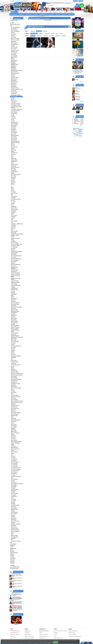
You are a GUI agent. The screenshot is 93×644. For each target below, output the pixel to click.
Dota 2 (12, 157)
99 (46, 11)
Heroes (13, 237)
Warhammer (14, 518)
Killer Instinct (14, 262)
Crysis (12, 119)
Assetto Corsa (14, 52)
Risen (12, 389)
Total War (13, 492)
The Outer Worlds (15, 471)
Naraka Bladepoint (15, 330)
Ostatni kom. (79, 60)
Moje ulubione (21, 14)
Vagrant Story (14, 508)
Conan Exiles (14, 112)
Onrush (13, 344)
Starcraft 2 (13, 439)
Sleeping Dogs (14, 416)
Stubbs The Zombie (15, 443)
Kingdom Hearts (15, 270)
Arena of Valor (14, 47)
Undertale (13, 504)
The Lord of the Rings (16, 469)
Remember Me (14, 381)
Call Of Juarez (14, 92)
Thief (12, 478)
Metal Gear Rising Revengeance (15, 312)
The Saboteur (14, 474)
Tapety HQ (33, 31)
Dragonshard (14, 161)
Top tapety (35, 14)
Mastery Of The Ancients (17, 307)
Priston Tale (14, 363)
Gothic (12, 214)
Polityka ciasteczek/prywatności (75, 636)
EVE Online (14, 176)
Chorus (13, 99)
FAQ (55, 636)
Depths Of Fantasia (15, 143)
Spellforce (13, 429)
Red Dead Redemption (16, 379)
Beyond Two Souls (15, 73)
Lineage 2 (13, 287)
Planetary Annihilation (16, 356)
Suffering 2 (13, 446)
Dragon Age (14, 159)
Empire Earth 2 (14, 172)
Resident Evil (14, 382)
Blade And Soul (14, 82)
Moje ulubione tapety (29, 636)
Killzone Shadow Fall (16, 264)
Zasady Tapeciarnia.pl (58, 638)
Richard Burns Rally (15, 384)
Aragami (13, 46)
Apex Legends (14, 43)
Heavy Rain (14, 233)
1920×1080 (51, 36)
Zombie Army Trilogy (16, 541)
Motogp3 (13, 324)
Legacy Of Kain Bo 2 (16, 274)
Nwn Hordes (14, 340)
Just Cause (14, 257)
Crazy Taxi (13, 118)
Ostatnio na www (17, 572)
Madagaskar (14, 294)
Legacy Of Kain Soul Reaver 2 (16, 279)
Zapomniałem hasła (14, 633)
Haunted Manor (14, 231)
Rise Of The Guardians (16, 388)
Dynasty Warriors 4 (15, 167)
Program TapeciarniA (73, 631)
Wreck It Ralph (14, 536)
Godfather (13, 212)
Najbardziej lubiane (43, 14)
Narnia (12, 331)
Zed (12, 540)
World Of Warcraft (15, 530)
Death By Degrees (15, 141)
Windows (80, 132)
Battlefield (13, 62)
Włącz (88, 643)
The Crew (13, 458)
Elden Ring (13, 169)
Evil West (13, 179)
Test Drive (13, 456)
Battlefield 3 (14, 66)
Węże (77, 135)
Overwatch (13, 347)
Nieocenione (64, 14)
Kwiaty (80, 130)
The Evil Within (14, 463)
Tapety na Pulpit (15, 12)
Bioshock (13, 76)
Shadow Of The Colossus (17, 402)
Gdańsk (80, 136)
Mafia (12, 295)
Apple (74, 129)
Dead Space (14, 140)
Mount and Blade (15, 326)
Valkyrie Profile (14, 510)
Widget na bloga (72, 633)
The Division (14, 460)
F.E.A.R (13, 185)
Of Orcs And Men (15, 342)
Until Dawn (13, 507)
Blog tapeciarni (42, 638)
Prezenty (75, 134)
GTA (12, 222)
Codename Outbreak (16, 104)
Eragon (13, 173)
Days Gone (14, 134)
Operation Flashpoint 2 (16, 346)
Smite (12, 417)
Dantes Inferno (14, 125)
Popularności (47, 33)
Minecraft (13, 317)
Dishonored (14, 150)
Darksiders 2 (14, 131)
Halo (12, 230)
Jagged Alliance (15, 253)
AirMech (13, 36)
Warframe (13, 517)
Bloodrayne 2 (14, 85)
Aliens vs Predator (15, 39)
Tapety (38, 18)
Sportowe (12, 561)
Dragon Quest (14, 160)
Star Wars (13, 437)
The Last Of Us (14, 466)
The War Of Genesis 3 (16, 476)
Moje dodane (29, 14)
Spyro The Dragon (15, 433)
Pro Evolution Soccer (16, 365)
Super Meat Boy (15, 447)
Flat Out (13, 201)
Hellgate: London (15, 235)
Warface (13, 515)
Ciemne (62, 33)
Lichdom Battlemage (16, 285)
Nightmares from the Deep (17, 337)
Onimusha (13, 343)
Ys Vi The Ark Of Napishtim (15, 538)
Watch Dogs (14, 520)
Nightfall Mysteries (15, 336)
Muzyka (12, 551)
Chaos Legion (14, 97)
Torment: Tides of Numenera (15, 490)
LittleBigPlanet (14, 288)
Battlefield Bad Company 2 (17, 70)
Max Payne (14, 309)
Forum (46, 12)
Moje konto (56, 12)
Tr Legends (14, 495)
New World (13, 334)
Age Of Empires (15, 30)
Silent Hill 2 (14, 411)
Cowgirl (13, 115)
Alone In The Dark (15, 40)
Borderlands (14, 86)
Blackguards (14, 81)
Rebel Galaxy (14, 378)
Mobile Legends (15, 321)
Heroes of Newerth (15, 238)
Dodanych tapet (80, 117)
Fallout (12, 189)
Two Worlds (14, 499)
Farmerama (14, 192)
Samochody (13, 559)
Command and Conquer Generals (16, 107)
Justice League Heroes (16, 259)
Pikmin (12, 353)
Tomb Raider (14, 485)
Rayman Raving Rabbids (17, 375)
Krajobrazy (13, 545)
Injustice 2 (13, 250)
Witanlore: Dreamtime (16, 524)
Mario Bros (13, 300)
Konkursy (66, 12)
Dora (12, 156)
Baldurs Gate (14, 57)
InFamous (13, 248)
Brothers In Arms (15, 88)
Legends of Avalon (15, 282)
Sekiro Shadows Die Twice (17, 401)
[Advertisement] (48, 53)
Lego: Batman (14, 284)
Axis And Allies (14, 56)
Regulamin (56, 633)
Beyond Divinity (14, 72)
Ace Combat (14, 29)
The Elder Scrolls (15, 462)
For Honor (13, 202)
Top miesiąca (79, 85)
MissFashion (14, 320)
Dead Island (14, 137)
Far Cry (13, 190)
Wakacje (75, 128)
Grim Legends (14, 221)
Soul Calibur (14, 427)
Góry (78, 134)
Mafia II (13, 297)
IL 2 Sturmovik (14, 247)
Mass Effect (14, 306)
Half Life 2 (13, 228)
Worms (13, 533)
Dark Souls (13, 128)
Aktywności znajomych (15, 634)
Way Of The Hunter (15, 521)
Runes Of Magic (15, 395)
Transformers (14, 496)
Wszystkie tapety (14, 20)
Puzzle (61, 12)
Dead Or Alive (14, 138)
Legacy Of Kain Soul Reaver (16, 276)
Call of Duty (14, 91)
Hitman (13, 240)
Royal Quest (14, 392)
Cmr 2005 (13, 102)
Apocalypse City (15, 44)
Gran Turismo (14, 215)
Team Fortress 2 (15, 452)
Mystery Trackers (15, 329)
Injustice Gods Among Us (17, 251)
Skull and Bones (15, 414)
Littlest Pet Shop (15, 290)
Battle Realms (14, 60)
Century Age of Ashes (16, 95)
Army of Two (14, 49)
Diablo (12, 148)
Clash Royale (14, 101)
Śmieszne (12, 560)
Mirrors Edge (14, 318)
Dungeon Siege (14, 164)
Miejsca (12, 550)
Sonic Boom (14, 424)
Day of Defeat (14, 132)
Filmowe (12, 23)
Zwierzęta (12, 563)
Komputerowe (13, 544)
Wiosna (81, 128)
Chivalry (13, 98)
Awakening (13, 54)
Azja (75, 135)
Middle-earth (14, 315)
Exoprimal (13, 182)
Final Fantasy (14, 196)
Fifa (12, 195)
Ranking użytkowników (44, 631)
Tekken (13, 453)
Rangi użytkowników (44, 636)
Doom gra (13, 154)
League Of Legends (15, 273)
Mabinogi (13, 293)
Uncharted (13, 501)
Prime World (14, 360)
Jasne (57, 33)
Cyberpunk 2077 (15, 122)
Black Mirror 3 (14, 79)
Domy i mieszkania (78, 135)
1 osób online (79, 77)
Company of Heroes (16, 111)
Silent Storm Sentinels (16, 413)
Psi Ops (13, 366)
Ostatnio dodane (34, 33)
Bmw (78, 133)
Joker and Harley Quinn (16, 256)
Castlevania (14, 94)
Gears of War (14, 208)
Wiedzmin (13, 523)
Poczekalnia (51, 14)
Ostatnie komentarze (44, 634)
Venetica (13, 511)
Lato (78, 128)
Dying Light (14, 166)
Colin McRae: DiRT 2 (16, 105)
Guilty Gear (14, 227)
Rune (12, 394)
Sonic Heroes (14, 426)
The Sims (13, 475)
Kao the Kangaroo (15, 260)
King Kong (13, 266)
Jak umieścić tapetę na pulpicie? (61, 631)
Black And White (15, 78)
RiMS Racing (14, 387)
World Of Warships (15, 531)
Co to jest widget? (72, 634)
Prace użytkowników (15, 567)
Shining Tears (14, 407)
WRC (12, 534)
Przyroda (12, 557)
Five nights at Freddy (16, 199)
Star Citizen (14, 436)
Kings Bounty (14, 271)
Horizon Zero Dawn (15, 246)
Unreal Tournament (15, 505)
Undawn (13, 502)
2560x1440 (57, 36)
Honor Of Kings (14, 243)
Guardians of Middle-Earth (17, 224)
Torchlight (13, 488)
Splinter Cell (14, 431)
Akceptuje (55, 642)
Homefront (13, 241)
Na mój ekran (39, 36)
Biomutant (13, 75)
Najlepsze (41, 33)
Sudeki (13, 445)
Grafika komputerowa (15, 24)
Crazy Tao (13, 117)
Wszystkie (45, 31)
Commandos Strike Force (17, 109)
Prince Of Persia (15, 362)
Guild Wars (13, 225)
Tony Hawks (14, 487)
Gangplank (13, 206)
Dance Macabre (15, 124)
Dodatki (71, 12)
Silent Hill (13, 410)
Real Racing (14, 376)
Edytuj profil (13, 638)
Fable (12, 188)
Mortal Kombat (14, 323)
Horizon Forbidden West (16, 244)
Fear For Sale (14, 193)
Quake (12, 368)
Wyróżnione (39, 31)
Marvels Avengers (15, 304)
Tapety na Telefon (23, 12)
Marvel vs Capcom (15, 303)
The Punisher (14, 472)
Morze (77, 129)
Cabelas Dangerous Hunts (17, 89)
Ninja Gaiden (14, 339)
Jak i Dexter (14, 254)
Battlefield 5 (14, 69)
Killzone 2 (13, 263)
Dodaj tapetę (71, 14)
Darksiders (13, 130)
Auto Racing (14, 53)
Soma (12, 423)
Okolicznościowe (14, 553)
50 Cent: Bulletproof (15, 27)
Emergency (14, 170)
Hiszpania (81, 129)
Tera (12, 455)
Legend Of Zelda (15, 281)
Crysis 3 (13, 121)
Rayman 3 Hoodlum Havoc (17, 373)
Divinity (13, 151)
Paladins (13, 350)
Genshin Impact (15, 209)
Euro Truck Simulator (16, 175)
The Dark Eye (14, 459)
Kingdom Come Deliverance (14, 268)
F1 (12, 186)
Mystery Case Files (15, 327)
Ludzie (12, 547)
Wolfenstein (14, 525)
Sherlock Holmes (15, 405)
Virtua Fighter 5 (14, 512)
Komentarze (36, 12)
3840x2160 (63, 36)
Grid (12, 219)
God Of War (14, 211)
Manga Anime (13, 548)
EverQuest (13, 177)
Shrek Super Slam (15, 408)
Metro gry (13, 314)
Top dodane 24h (80, 31)
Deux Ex (13, 146)
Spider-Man (14, 430)
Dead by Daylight (15, 135)
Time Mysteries (14, 479)
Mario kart (13, 301)
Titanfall (13, 481)
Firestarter (13, 198)
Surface (13, 450)
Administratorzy (79, 105)
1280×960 (45, 36)
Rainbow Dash (14, 371)
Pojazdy (12, 554)
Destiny (13, 144)
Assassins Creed (15, 50)
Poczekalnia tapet (14, 568)
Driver (12, 163)
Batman (13, 59)
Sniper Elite (14, 418)
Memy (30, 12)
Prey (12, 359)
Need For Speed (15, 333)
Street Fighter (14, 440)
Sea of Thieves (14, 400)
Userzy (50, 12)
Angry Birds (14, 41)
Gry (11, 26)
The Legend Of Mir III (16, 468)
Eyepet (13, 183)
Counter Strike (14, 114)
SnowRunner (14, 421)
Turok (12, 498)
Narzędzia (58, 14)
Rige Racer (14, 385)
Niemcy (81, 133)
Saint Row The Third (16, 397)
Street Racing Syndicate (16, 442)
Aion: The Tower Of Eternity (15, 32)
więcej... (81, 82)
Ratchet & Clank (15, 372)
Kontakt (55, 634)
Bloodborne (14, 83)
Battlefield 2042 (14, 65)
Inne (11, 543)
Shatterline (13, 404)
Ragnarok (13, 369)
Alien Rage (13, 37)
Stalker (13, 434)
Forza (12, 205)
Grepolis (13, 218)
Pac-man (13, 349)
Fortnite (13, 204)
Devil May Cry (14, 147)
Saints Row (14, 398)
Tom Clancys (14, 482)
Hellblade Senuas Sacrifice (17, 234)
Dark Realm (14, 127)
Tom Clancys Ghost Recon (17, 484)
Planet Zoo (13, 355)
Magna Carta (14, 298)
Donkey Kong (14, 153)
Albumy (41, 12)
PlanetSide (13, 358)
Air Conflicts (14, 34)
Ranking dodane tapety (30, 638)
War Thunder (14, 514)
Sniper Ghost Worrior (16, 420)
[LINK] (20, 603)
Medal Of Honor (15, 310)
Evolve (12, 180)
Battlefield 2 (14, 63)
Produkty (12, 556)
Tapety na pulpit (14, 14)
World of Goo (14, 527)
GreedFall (13, 217)
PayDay (13, 352)
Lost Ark (13, 291)
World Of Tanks (14, 528)
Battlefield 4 (14, 68)
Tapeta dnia (16, 614)
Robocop (13, 391)
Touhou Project (14, 494)
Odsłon (53, 33)
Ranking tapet (28, 634)
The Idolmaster (14, 465)
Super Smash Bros (15, 449)
